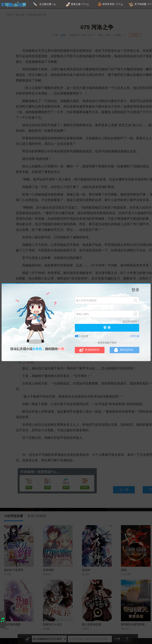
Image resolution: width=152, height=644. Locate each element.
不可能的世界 (13, 4)
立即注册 (135, 336)
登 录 (107, 328)
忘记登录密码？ (131, 322)
